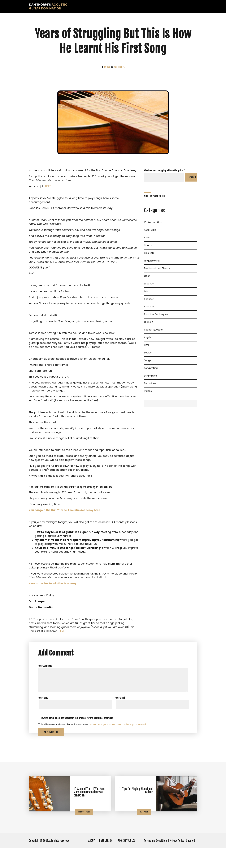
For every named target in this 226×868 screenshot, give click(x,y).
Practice (149, 307)
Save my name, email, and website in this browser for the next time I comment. (77, 738)
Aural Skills (150, 230)
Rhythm (149, 338)
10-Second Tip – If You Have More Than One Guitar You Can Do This (89, 812)
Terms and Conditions (156, 860)
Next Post (144, 832)
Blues (147, 238)
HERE (49, 191)
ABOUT (92, 860)
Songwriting (151, 368)
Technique (150, 384)
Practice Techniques (156, 315)
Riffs (146, 345)
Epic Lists (149, 253)
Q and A (149, 322)
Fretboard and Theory (157, 269)
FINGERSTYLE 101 (127, 860)
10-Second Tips (153, 223)
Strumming (150, 376)
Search (192, 177)
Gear (147, 276)
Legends (149, 284)
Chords (148, 246)
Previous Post (84, 832)
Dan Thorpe (119, 67)
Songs (107, 67)
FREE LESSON (106, 860)
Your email (120, 717)
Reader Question (154, 330)
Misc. (147, 292)
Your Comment (45, 685)
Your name (43, 717)
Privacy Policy (177, 860)
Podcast (149, 299)
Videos (148, 391)
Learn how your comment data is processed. (120, 744)
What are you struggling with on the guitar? (164, 171)
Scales (148, 353)
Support (191, 860)
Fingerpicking (152, 261)
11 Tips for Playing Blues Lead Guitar (136, 810)
